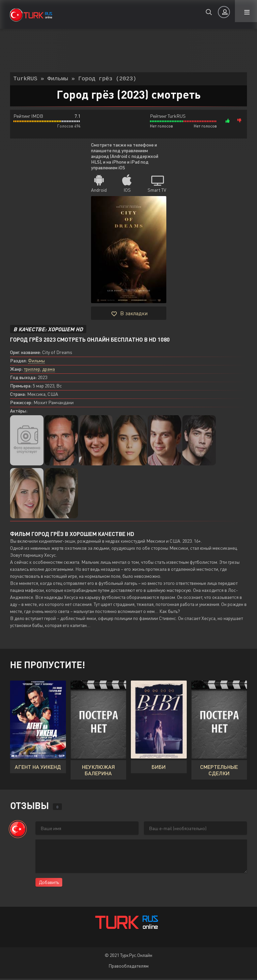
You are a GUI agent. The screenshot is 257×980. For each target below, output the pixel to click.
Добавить (49, 883)
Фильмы (36, 362)
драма (49, 370)
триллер (32, 370)
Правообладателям (128, 967)
